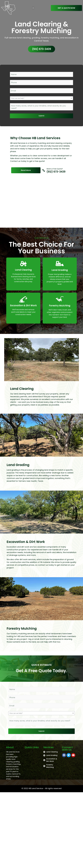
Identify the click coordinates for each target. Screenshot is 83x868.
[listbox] (41, 98)
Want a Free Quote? (55, 169)
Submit (41, 116)
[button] (33, 8)
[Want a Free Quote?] (44, 170)
